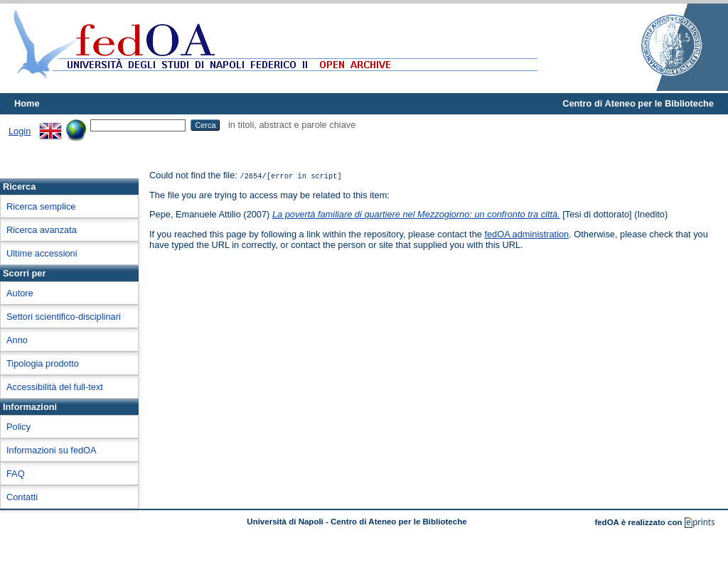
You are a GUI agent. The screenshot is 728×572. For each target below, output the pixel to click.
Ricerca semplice (41, 206)
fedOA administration (526, 234)
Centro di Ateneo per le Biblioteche (638, 103)
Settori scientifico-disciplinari (64, 317)
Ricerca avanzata (42, 230)
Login (20, 131)
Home (27, 103)
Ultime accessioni (42, 253)
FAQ (16, 474)
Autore (20, 293)
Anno (17, 340)
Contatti (22, 497)
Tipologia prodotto (43, 363)
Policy (18, 427)
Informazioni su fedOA (52, 450)
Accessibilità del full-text (55, 387)
